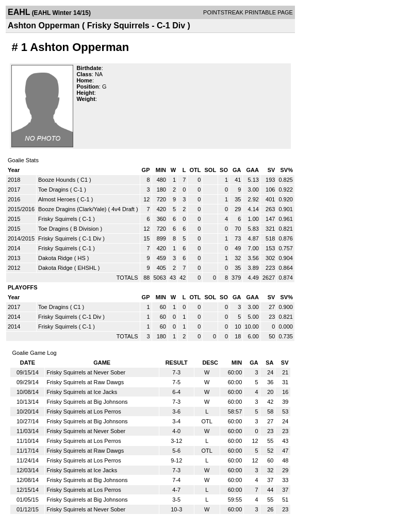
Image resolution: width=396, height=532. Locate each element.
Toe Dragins (53, 190)
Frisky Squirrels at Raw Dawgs (85, 382)
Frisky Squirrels (58, 219)
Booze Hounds (57, 180)
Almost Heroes (57, 199)
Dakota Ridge (55, 258)
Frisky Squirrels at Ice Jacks (82, 392)
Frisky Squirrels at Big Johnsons (87, 402)
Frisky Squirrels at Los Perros (84, 411)
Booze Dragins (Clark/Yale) (72, 209)
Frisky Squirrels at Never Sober (86, 372)
